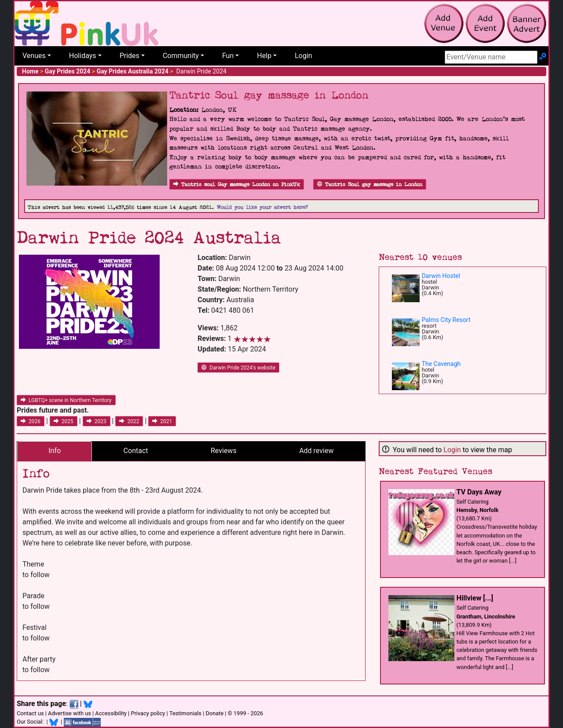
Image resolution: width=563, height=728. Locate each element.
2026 (31, 421)
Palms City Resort (446, 320)
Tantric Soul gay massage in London (370, 185)
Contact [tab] (136, 451)
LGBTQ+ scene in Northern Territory (66, 400)
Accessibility (111, 713)
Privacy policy (148, 713)
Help (264, 56)
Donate (214, 713)
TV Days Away (479, 492)
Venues (34, 56)
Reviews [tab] (224, 451)
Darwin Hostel (441, 276)
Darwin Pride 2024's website (238, 368)
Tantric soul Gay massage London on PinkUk (237, 185)
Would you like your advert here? (262, 207)
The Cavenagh (441, 364)
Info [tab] (55, 451)
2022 (129, 421)
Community (181, 56)
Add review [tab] (316, 451)
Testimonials (185, 713)
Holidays (83, 56)
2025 (64, 421)
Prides (130, 56)
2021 (162, 421)
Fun (228, 56)
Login (303, 56)
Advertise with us (69, 713)
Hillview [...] (475, 598)
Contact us (30, 713)
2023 (97, 421)
